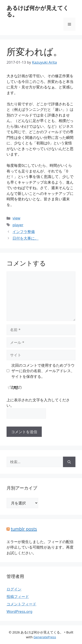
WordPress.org (19, 611)
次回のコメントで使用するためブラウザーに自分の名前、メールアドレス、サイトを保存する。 (43, 371)
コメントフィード (21, 604)
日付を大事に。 (25, 238)
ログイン (14, 589)
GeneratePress (45, 637)
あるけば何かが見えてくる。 (38, 11)
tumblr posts (24, 529)
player (18, 225)
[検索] (69, 462)
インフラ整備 (24, 232)
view (16, 218)
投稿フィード (18, 596)
